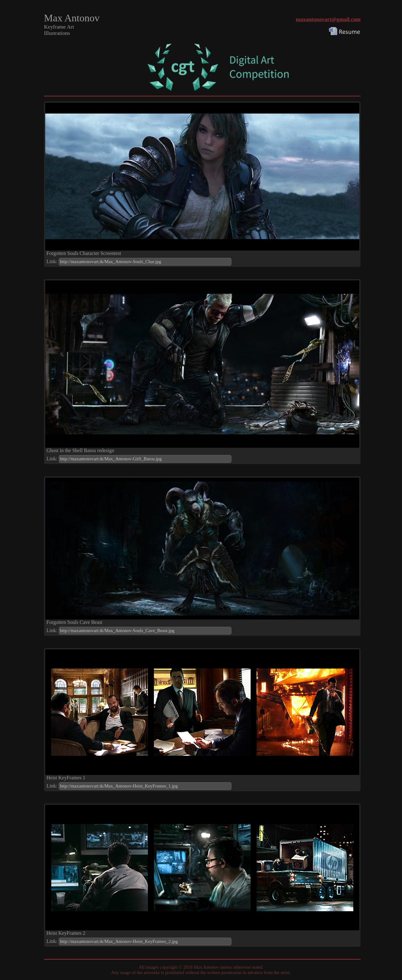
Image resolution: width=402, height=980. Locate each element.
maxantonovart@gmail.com (328, 19)
